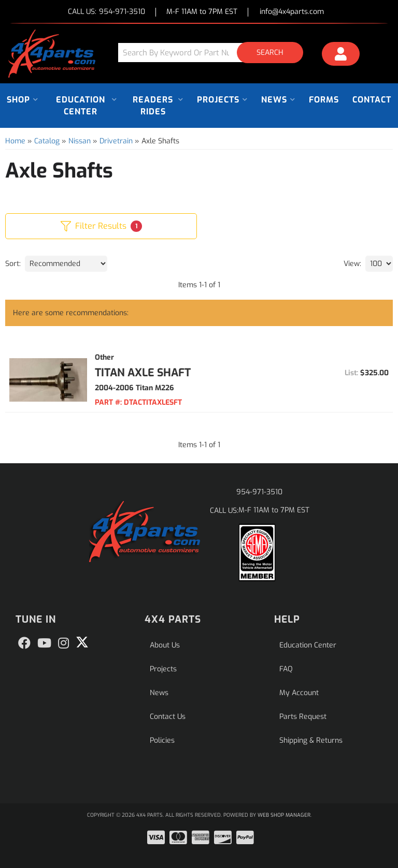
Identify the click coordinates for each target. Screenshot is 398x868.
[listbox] (66, 264)
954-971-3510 (259, 492)
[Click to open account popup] (341, 55)
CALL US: (106, 12)
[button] (215, 53)
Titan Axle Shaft (143, 373)
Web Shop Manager (284, 815)
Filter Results (101, 226)
